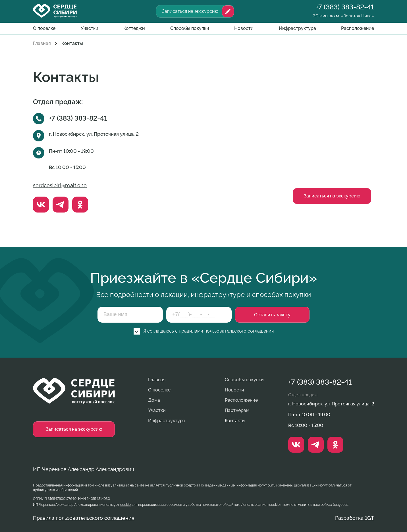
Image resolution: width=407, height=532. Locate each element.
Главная (42, 44)
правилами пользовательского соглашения (226, 331)
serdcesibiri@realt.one (60, 185)
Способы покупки (190, 28)
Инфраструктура (297, 28)
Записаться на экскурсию (190, 11)
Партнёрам (237, 411)
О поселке (44, 28)
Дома (154, 400)
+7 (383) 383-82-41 (345, 7)
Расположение (358, 28)
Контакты (235, 421)
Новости (244, 28)
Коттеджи (134, 28)
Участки (90, 28)
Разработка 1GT (355, 518)
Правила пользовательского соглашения (84, 518)
